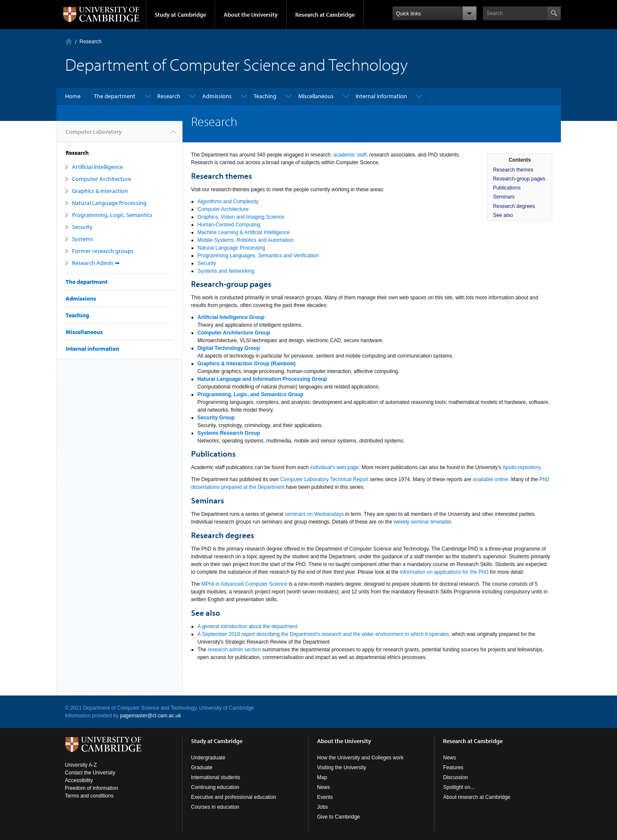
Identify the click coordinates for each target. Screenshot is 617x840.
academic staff (350, 155)
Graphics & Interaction (100, 191)
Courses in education (215, 807)
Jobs (322, 807)
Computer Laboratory (69, 41)
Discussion (455, 777)
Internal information (381, 96)
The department (115, 96)
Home (73, 96)
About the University (251, 15)
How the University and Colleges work (360, 758)
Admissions (217, 96)
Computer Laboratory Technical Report (324, 479)
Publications (507, 188)
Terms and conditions (89, 796)
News (323, 787)
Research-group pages (519, 179)
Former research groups (103, 251)
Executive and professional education (234, 797)
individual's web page (335, 467)
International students (216, 777)
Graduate (202, 768)
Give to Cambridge (338, 817)
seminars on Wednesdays (314, 514)
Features (453, 768)
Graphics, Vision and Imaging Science (241, 217)
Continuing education (215, 787)
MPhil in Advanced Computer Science (244, 584)
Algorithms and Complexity (228, 202)
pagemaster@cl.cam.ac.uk (150, 716)
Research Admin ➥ (96, 263)
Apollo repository (522, 467)
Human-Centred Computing (229, 225)
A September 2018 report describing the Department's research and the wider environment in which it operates (323, 634)
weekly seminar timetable (423, 522)
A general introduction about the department (248, 626)
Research (169, 96)
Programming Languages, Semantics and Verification (258, 256)
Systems (83, 239)
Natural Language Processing (109, 203)
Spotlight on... (459, 787)
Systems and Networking (226, 271)
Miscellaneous (316, 96)
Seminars (504, 197)
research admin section (234, 650)
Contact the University (90, 773)
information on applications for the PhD (444, 572)
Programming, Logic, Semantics (112, 215)
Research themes (513, 170)
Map (322, 777)
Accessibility (79, 780)
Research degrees (514, 206)
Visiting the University (342, 768)
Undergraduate (208, 758)
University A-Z (81, 765)
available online (490, 479)
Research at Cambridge (325, 15)
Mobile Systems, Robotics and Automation (246, 240)
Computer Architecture (102, 179)
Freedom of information (92, 788)
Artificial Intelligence (97, 167)
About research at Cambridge (477, 797)
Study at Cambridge (180, 15)
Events (325, 797)
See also (503, 215)
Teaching (265, 96)
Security (82, 227)
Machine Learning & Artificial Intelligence (244, 232)
